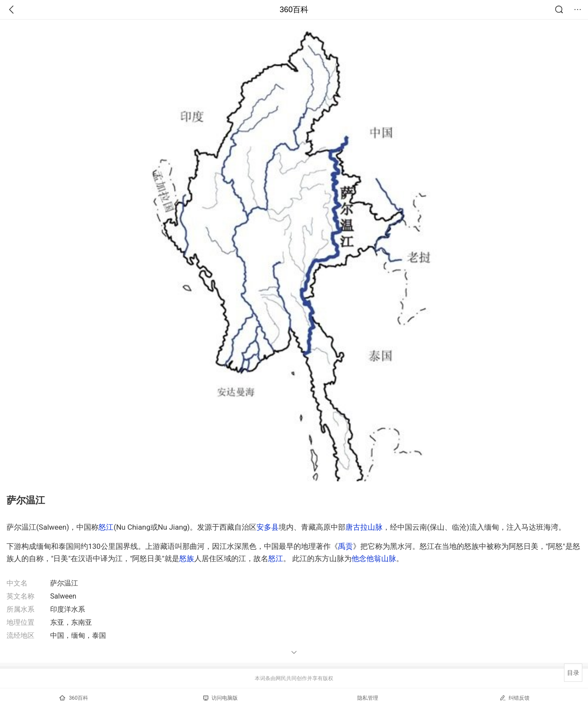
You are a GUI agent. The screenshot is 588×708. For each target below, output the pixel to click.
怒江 (106, 527)
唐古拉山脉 (364, 527)
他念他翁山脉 (374, 558)
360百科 (294, 10)
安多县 (268, 527)
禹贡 (345, 546)
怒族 (187, 558)
